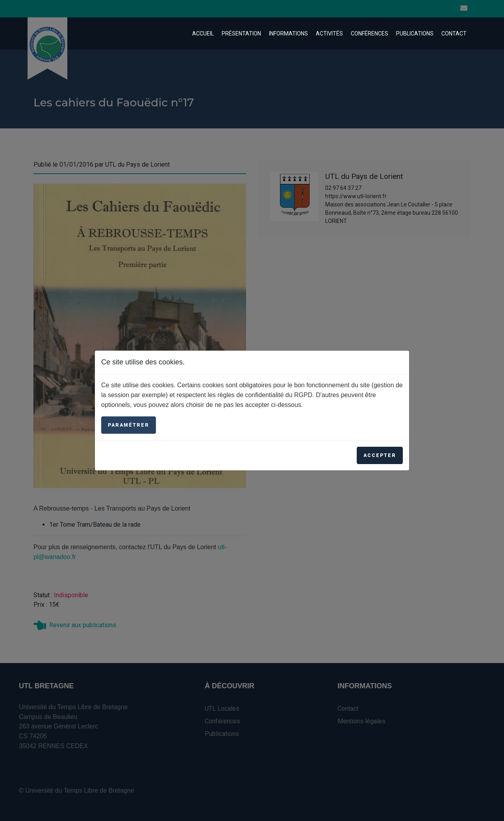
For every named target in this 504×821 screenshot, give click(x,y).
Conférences (370, 33)
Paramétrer (129, 425)
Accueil (203, 33)
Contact (454, 33)
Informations (288, 33)
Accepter (380, 455)
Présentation (241, 33)
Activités (329, 33)
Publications (415, 33)
